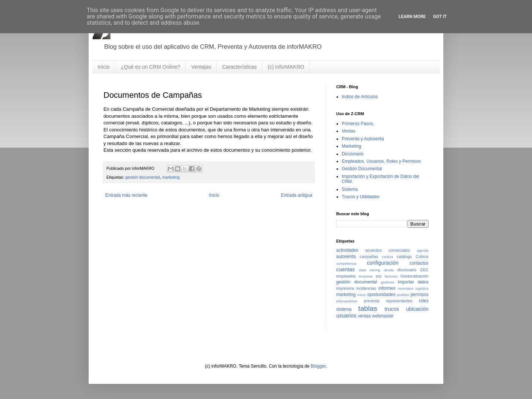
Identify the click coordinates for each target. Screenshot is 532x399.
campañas (369, 257)
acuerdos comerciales (388, 250)
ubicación (417, 309)
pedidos (403, 295)
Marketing (352, 146)
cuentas (345, 269)
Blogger (318, 366)
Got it (440, 17)
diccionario (407, 270)
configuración (383, 263)
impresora (345, 288)
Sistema (350, 189)
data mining (370, 270)
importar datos (413, 282)
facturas (391, 276)
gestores (388, 282)
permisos (420, 295)
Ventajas (201, 67)
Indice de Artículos (360, 97)
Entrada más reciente (126, 195)
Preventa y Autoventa (363, 139)
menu (362, 295)
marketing (171, 177)
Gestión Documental (362, 169)
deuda (389, 270)
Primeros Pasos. (358, 124)
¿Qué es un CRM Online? (151, 67)
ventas (364, 316)
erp (379, 276)
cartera (388, 257)
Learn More (412, 17)
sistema (344, 309)
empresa (366, 276)
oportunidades (381, 295)
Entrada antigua (296, 195)
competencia (346, 263)
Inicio (104, 67)
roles (424, 301)
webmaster (383, 316)
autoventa (346, 257)
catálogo (404, 257)
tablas (368, 308)
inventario (406, 288)
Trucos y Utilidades (361, 197)
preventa (372, 301)
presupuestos (347, 301)
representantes (399, 301)
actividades (347, 250)
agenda (423, 250)
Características (239, 67)
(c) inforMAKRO (286, 67)
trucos (392, 309)
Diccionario (353, 154)
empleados (346, 276)
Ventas (349, 131)
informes (387, 288)
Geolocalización (415, 276)
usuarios (346, 316)
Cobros (422, 257)
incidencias (366, 288)
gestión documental (143, 177)
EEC (424, 270)
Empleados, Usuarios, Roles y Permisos (381, 161)
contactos (419, 263)
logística (422, 288)
